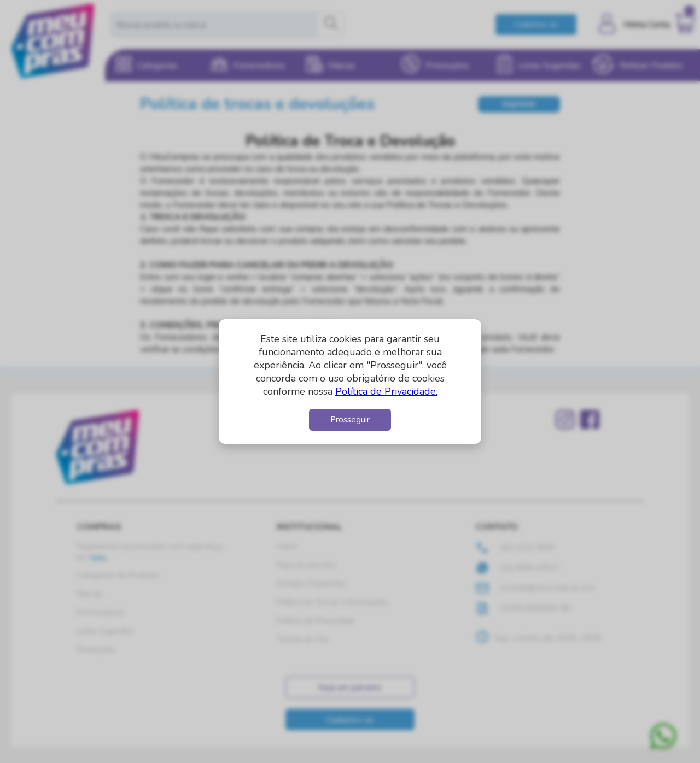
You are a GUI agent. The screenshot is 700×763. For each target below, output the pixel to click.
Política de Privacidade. (386, 391)
